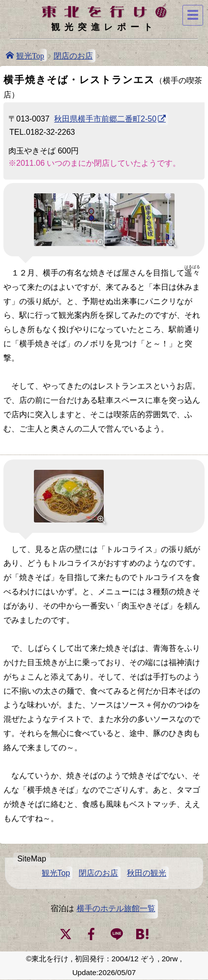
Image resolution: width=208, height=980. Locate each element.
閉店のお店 (73, 56)
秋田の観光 (147, 873)
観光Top (30, 55)
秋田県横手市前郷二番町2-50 (105, 119)
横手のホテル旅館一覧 (116, 908)
